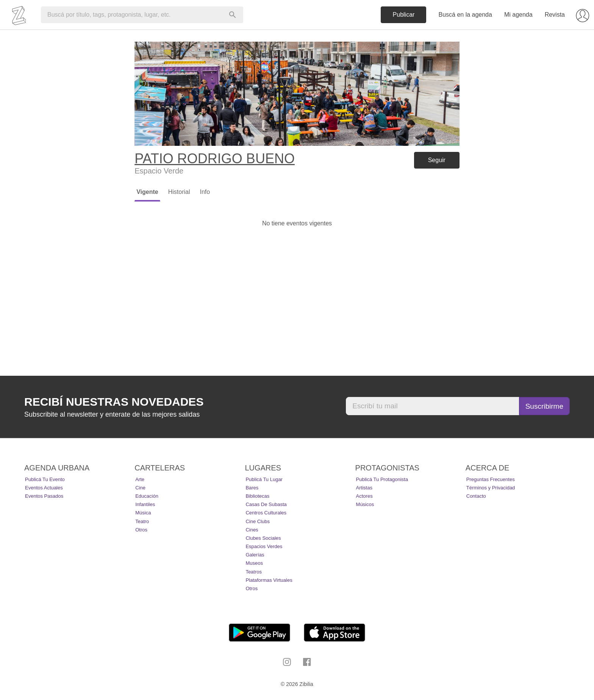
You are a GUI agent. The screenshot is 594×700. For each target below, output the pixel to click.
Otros (141, 530)
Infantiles (145, 504)
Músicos (365, 504)
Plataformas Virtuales (269, 580)
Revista (555, 15)
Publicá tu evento (45, 479)
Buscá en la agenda (465, 15)
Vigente (147, 192)
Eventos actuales (44, 488)
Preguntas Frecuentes (491, 479)
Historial (179, 192)
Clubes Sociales (263, 538)
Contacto (476, 496)
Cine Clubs (258, 521)
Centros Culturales (266, 513)
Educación (147, 496)
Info (205, 192)
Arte (140, 479)
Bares (252, 488)
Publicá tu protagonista (382, 479)
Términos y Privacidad (491, 488)
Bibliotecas (257, 496)
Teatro (142, 521)
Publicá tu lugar (264, 479)
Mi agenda (518, 15)
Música (143, 513)
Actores (364, 496)
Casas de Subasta (266, 504)
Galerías (255, 555)
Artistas (364, 488)
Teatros (254, 572)
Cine (140, 488)
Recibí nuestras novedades (114, 402)
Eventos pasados (44, 496)
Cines (252, 530)
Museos (254, 563)
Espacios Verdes (264, 546)
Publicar (404, 15)
